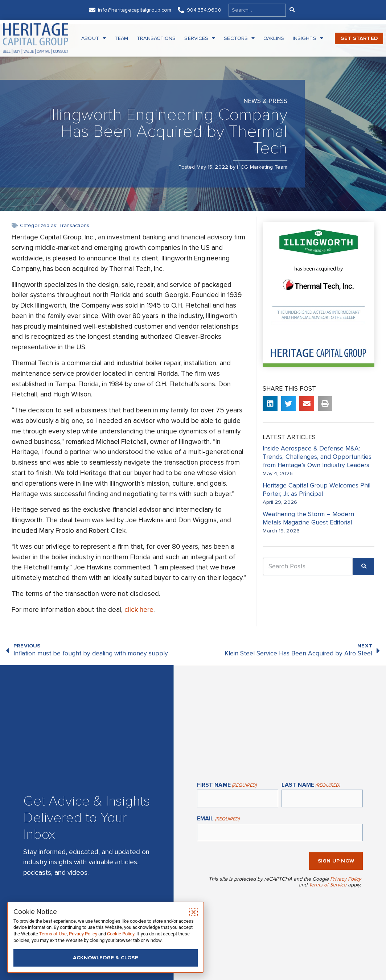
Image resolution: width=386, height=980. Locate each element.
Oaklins (274, 38)
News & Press (265, 101)
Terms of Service (328, 885)
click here (139, 610)
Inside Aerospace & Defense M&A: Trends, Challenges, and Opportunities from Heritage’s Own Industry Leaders (318, 457)
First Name (227, 785)
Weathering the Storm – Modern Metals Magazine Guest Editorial (308, 518)
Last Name (311, 785)
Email (218, 819)
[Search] (292, 10)
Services (200, 38)
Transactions (156, 38)
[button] (270, 403)
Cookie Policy (121, 934)
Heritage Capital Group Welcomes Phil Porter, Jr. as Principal (317, 490)
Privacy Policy (346, 879)
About (94, 38)
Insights (308, 38)
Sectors (239, 38)
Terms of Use (53, 934)
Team (121, 38)
